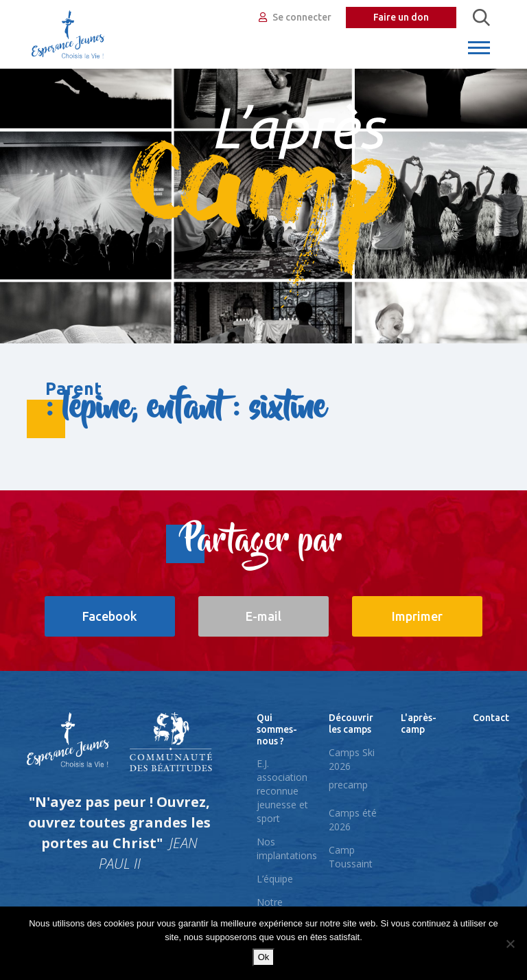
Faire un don (401, 17)
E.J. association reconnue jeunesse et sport (282, 791)
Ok (264, 957)
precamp (348, 785)
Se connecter (295, 17)
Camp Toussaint (351, 857)
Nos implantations (287, 848)
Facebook (110, 616)
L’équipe (275, 879)
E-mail (263, 616)
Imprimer (417, 616)
